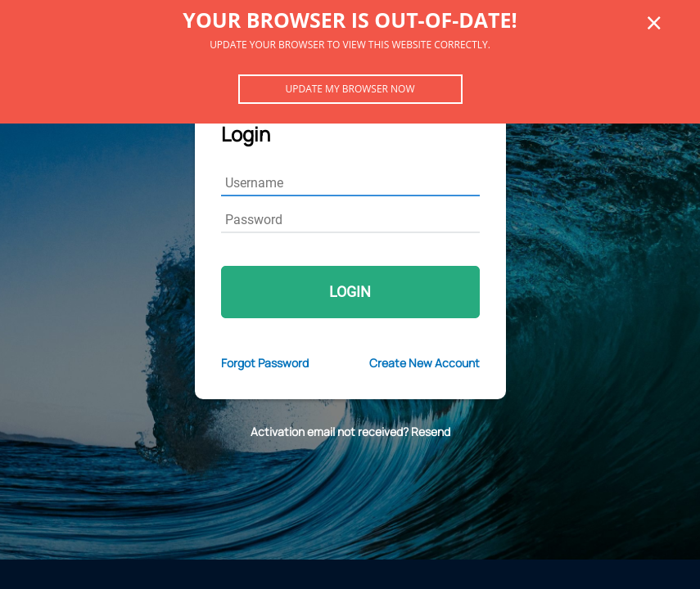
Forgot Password (265, 363)
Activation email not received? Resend (350, 432)
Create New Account (425, 363)
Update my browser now (350, 89)
